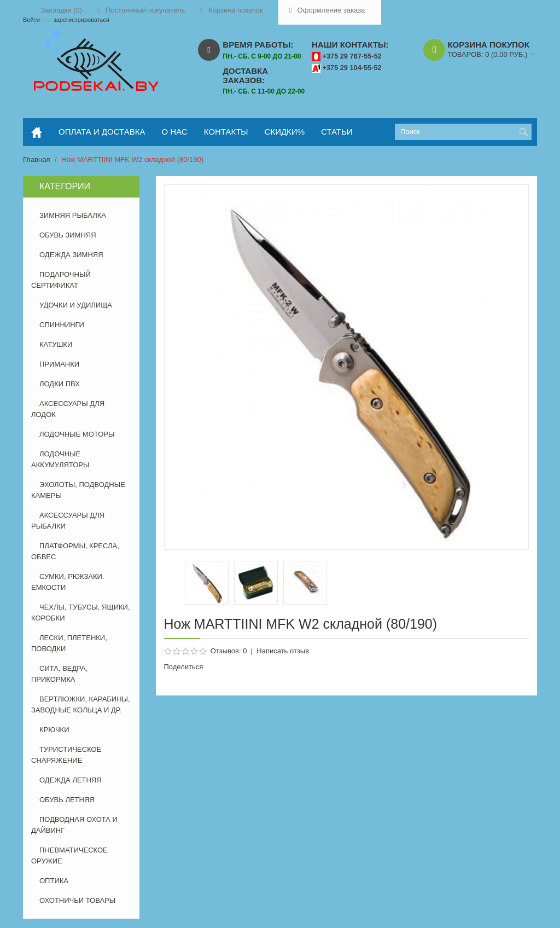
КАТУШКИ (56, 344)
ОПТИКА (54, 881)
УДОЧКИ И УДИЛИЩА (76, 305)
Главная (36, 159)
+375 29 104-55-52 (352, 68)
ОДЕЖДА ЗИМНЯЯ (71, 255)
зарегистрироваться (81, 20)
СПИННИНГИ (62, 325)
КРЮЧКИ (54, 730)
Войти (31, 20)
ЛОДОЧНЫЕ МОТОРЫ (77, 434)
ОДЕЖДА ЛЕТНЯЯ (71, 780)
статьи (337, 132)
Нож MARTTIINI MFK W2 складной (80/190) (132, 159)
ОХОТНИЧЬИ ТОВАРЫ (77, 900)
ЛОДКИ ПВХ (60, 384)
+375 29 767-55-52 (352, 56)
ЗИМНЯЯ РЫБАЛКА (73, 215)
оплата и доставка (102, 132)
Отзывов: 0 (229, 651)
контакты (226, 132)
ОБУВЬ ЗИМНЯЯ (68, 235)
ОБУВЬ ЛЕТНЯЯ (67, 800)
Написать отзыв (283, 651)
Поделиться (184, 667)
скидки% (285, 132)
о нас (175, 132)
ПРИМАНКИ (59, 364)
